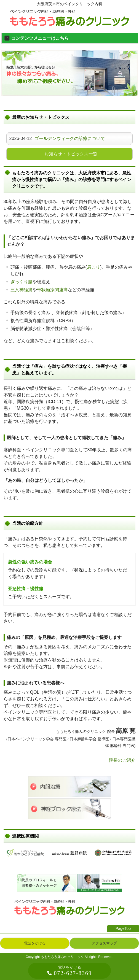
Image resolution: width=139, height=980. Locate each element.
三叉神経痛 (22, 290)
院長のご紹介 (122, 760)
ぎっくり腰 (22, 282)
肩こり (93, 267)
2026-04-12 (57, 138)
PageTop (123, 928)
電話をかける (35, 943)
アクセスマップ (104, 943)
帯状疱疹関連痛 (52, 290)
